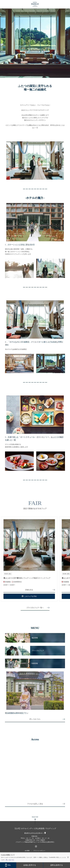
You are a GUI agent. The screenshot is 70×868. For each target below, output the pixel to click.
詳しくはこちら (35, 719)
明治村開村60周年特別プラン (17, 713)
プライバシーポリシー (39, 851)
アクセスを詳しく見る (35, 804)
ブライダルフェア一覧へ (35, 608)
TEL (8, 865)
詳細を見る (29, 590)
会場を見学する (30, 865)
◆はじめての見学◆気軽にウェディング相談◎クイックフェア (27, 578)
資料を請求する (57, 865)
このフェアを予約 (29, 596)
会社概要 (27, 851)
